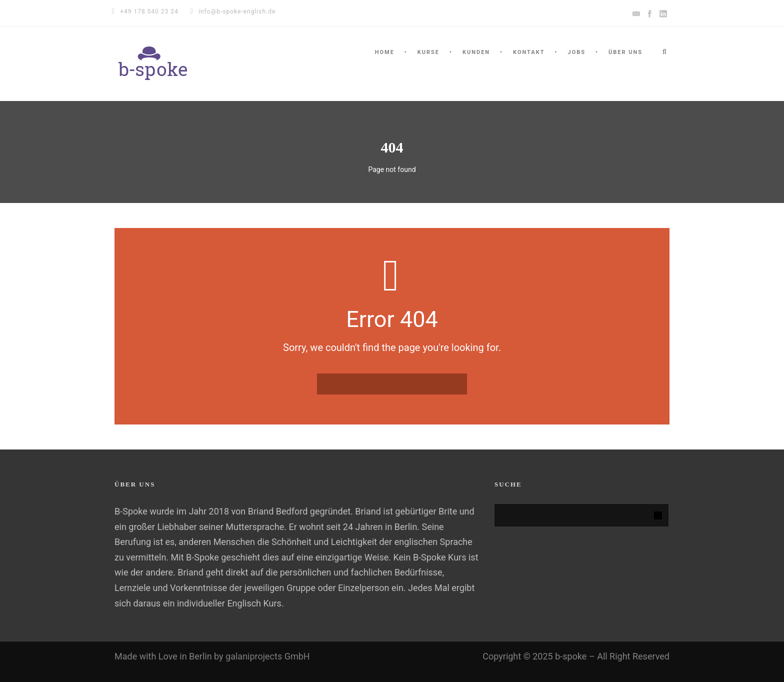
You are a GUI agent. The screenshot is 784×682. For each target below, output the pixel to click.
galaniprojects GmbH (268, 656)
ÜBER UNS (625, 52)
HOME (385, 52)
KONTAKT (529, 52)
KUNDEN (476, 52)
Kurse (428, 52)
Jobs (576, 52)
